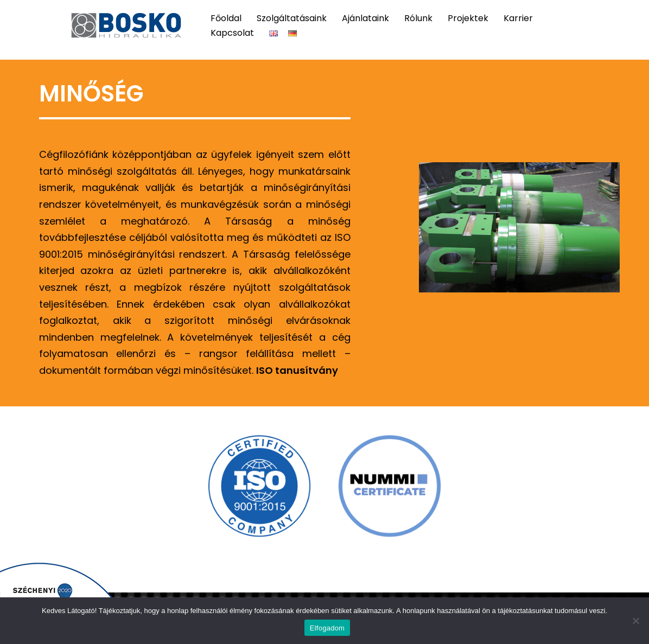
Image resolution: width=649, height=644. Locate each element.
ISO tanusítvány (297, 370)
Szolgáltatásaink (292, 18)
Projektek (468, 18)
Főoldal (226, 18)
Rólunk (418, 18)
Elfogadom (327, 628)
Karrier (518, 18)
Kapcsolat (232, 33)
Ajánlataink (365, 18)
